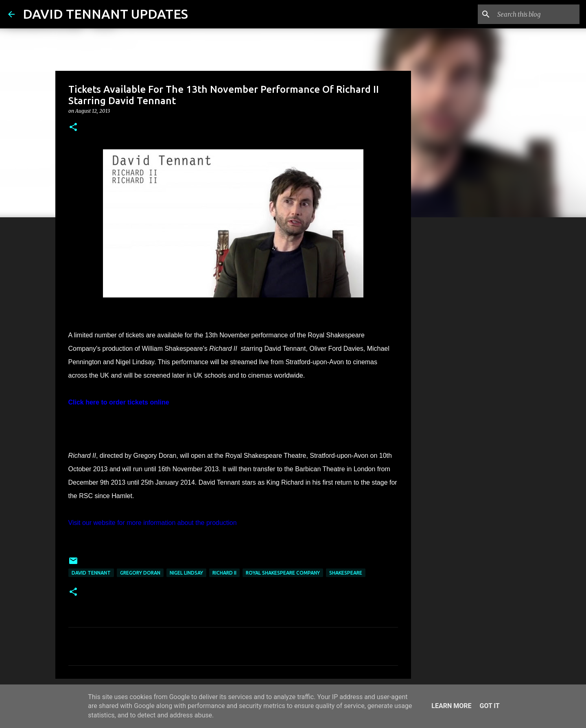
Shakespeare (346, 573)
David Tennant (91, 573)
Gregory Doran (140, 573)
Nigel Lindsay (186, 573)
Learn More (451, 706)
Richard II (224, 573)
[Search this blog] (537, 14)
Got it (489, 706)
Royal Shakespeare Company (283, 573)
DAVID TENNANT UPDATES (105, 14)
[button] (73, 128)
